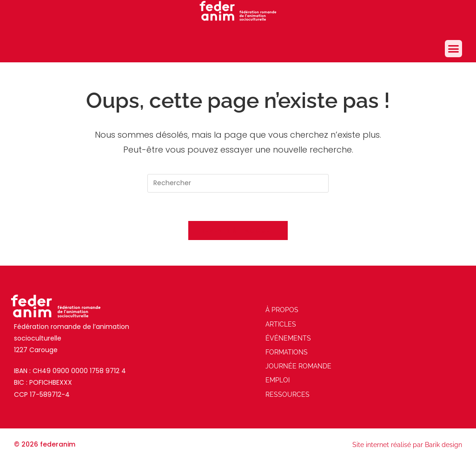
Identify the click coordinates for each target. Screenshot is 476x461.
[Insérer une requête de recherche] (238, 183)
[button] (454, 49)
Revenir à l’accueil (238, 230)
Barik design (443, 445)
